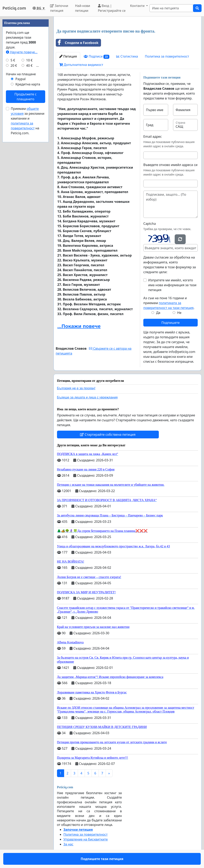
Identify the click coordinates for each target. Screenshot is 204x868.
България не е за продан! (76, 388)
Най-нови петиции (82, 8)
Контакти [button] (138, 6)
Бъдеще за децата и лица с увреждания (87, 397)
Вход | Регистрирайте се (112, 8)
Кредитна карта (28, 84)
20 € (14, 66)
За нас (69, 844)
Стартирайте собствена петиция (108, 435)
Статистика (127, 56)
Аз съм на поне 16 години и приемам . (169, 303)
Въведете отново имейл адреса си (170, 165)
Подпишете (171, 323)
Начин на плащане (21, 74)
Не (179, 313)
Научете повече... (22, 52)
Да (158, 313)
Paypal (21, 79)
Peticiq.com (14, 8)
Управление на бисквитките (86, 839)
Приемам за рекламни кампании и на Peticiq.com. (28, 121)
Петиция (68, 56)
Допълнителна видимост (81, 65)
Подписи (97, 56)
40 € (29, 66)
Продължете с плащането (25, 97)
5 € (13, 60)
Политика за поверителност (167, 56)
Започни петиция (59, 8)
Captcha (150, 224)
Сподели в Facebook (77, 43)
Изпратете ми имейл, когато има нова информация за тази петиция (172, 285)
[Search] (171, 8)
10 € (29, 60)
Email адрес (152, 136)
